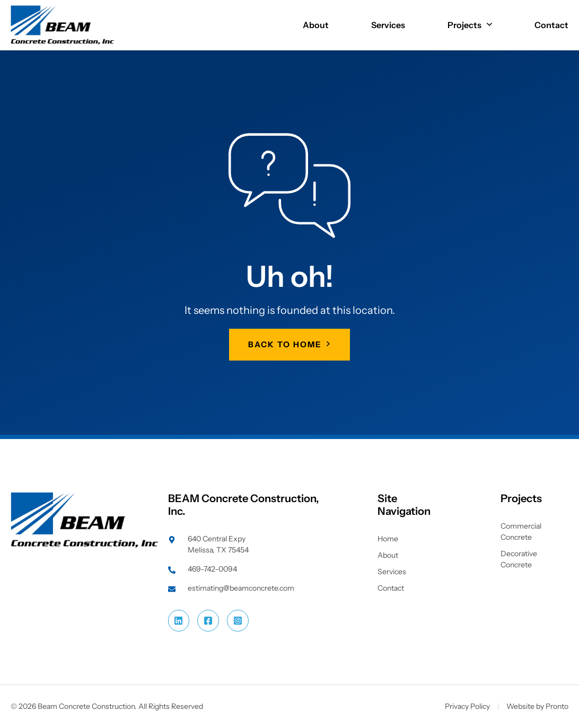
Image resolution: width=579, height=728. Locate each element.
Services (388, 25)
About (316, 25)
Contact (551, 25)
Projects (470, 25)
